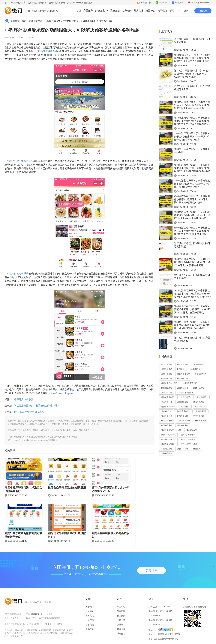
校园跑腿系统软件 (168, 444)
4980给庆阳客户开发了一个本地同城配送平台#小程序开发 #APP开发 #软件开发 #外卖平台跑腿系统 (192, 215)
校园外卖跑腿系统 (188, 439)
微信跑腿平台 (201, 411)
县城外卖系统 (167, 393)
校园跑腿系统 (200, 421)
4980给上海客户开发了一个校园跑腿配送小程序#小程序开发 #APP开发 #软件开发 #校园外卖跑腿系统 (192, 121)
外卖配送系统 (183, 364)
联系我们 (90, 625)
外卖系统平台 (183, 388)
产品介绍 (163, 3)
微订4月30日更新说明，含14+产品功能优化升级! (110, 489)
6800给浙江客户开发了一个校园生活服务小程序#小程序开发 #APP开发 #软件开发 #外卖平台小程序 (192, 231)
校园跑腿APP (192, 430)
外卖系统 (197, 449)
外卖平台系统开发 (183, 411)
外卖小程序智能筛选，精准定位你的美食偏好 (23, 489)
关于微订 (162, 11)
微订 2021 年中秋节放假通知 (29, 412)
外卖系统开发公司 (190, 383)
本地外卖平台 (199, 364)
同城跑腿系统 (167, 379)
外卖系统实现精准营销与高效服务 (110, 535)
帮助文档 (179, 3)
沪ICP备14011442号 (53, 624)
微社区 (120, 625)
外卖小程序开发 (168, 421)
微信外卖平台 (183, 449)
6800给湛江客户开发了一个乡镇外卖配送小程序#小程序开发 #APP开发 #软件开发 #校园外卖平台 (192, 309)
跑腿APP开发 (200, 407)
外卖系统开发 (167, 369)
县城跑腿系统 (195, 369)
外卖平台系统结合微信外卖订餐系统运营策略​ (23, 535)
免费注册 (203, 11)
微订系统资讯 (35, 21)
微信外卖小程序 (184, 374)
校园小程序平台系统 (185, 393)
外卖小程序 (185, 407)
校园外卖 (150, 11)
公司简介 (90, 611)
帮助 (172, 11)
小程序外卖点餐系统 (46, 51)
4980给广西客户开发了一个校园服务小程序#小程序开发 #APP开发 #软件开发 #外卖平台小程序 (192, 199)
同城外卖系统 (202, 397)
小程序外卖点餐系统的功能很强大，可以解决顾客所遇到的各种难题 (78, 21)
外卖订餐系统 (167, 374)
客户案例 (127, 11)
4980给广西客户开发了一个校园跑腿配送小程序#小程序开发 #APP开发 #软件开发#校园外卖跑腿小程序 (192, 168)
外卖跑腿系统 (183, 379)
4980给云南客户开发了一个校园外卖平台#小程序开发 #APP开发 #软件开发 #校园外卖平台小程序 (192, 325)
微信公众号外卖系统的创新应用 (67, 488)
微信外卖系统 (199, 402)
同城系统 (121, 620)
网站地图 (19, 630)
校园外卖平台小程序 (169, 383)
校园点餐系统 (167, 364)
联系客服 (201, 3)
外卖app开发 (166, 411)
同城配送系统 (167, 388)
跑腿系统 (181, 369)
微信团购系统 (184, 421)
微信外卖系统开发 (168, 397)
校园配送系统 (167, 449)
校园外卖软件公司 (168, 439)
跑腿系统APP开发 (168, 407)
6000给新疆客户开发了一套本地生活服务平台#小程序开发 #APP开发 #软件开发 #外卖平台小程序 (192, 262)
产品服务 (88, 11)
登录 (186, 11)
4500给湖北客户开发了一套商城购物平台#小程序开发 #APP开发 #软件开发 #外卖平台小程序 (192, 184)
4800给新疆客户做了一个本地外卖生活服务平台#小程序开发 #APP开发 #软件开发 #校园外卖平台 (192, 105)
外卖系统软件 (200, 374)
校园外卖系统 (186, 397)
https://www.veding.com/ (62, 393)
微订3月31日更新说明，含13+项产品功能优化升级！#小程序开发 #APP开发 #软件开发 (192, 74)
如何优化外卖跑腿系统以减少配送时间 (67, 535)
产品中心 (121, 607)
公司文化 (90, 616)
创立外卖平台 (167, 402)
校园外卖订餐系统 (188, 435)
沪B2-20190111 (36, 624)
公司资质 (90, 620)
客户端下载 (146, 3)
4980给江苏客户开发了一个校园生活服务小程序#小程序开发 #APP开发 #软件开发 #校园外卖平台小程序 (193, 294)
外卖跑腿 (139, 11)
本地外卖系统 (199, 416)
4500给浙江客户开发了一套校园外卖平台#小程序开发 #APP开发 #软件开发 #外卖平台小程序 (192, 137)
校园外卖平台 (167, 416)
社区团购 (121, 616)
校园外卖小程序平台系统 (171, 430)
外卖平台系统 (199, 388)
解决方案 (100, 11)
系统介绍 (115, 11)
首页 (79, 11)
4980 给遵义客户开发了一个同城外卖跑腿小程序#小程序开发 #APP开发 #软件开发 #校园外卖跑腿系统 (192, 58)
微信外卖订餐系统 (168, 435)
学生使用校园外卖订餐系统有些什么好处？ (37, 406)
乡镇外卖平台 (167, 453)
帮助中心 (90, 629)
